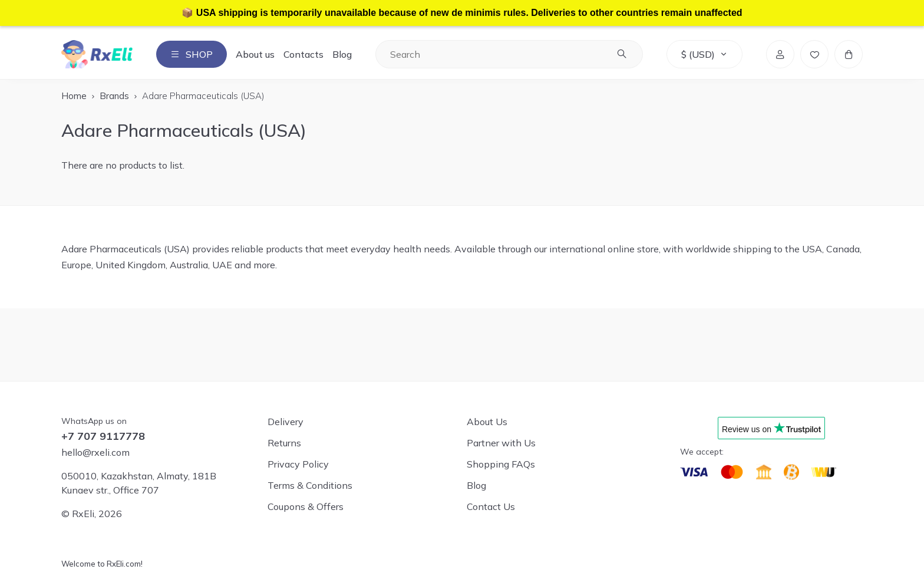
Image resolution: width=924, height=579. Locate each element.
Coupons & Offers (306, 506)
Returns (284, 443)
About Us (487, 422)
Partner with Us (501, 443)
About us (255, 54)
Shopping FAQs (501, 464)
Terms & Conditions (310, 485)
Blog (342, 54)
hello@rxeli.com (95, 452)
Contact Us (491, 506)
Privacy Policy (298, 464)
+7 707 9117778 (103, 436)
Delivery (286, 422)
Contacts (303, 54)
